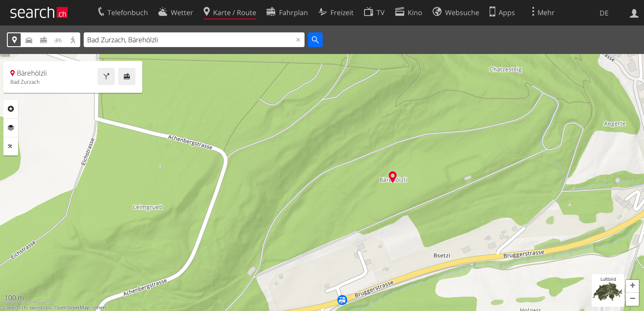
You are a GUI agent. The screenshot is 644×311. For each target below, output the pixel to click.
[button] (632, 286)
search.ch (16, 308)
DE (604, 13)
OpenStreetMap (72, 308)
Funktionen (11, 146)
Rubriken (11, 109)
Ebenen (11, 128)
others (99, 308)
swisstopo (41, 308)
